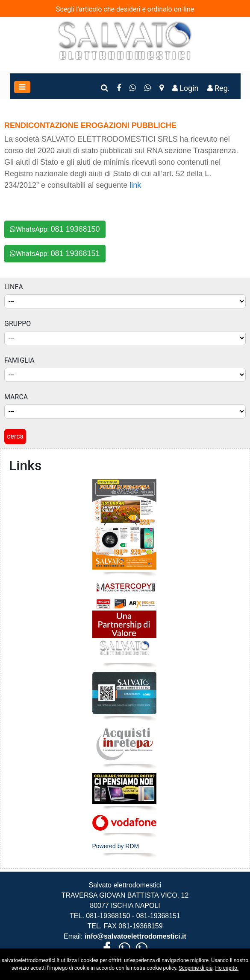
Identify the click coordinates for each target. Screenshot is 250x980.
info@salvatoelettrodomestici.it (135, 936)
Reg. (219, 88)
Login (185, 88)
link (135, 185)
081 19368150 (75, 229)
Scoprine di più (196, 968)
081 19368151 (75, 253)
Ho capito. (227, 968)
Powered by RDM (116, 846)
